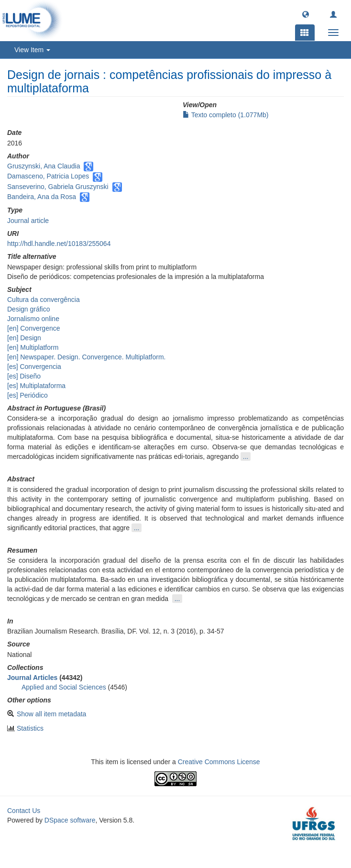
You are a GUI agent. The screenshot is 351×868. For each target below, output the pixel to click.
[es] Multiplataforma (36, 386)
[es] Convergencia (34, 367)
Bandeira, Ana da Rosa (42, 197)
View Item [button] (32, 50)
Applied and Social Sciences (64, 687)
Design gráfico (29, 309)
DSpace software (70, 820)
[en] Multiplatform (33, 347)
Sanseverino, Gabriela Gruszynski (58, 187)
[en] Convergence (34, 328)
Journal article (28, 221)
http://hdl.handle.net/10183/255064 (59, 244)
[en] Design (24, 338)
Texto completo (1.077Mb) (226, 115)
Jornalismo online (33, 319)
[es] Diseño (24, 376)
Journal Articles (32, 678)
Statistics (30, 728)
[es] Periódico (27, 395)
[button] (306, 14)
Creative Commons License (219, 762)
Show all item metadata (52, 714)
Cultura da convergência (44, 300)
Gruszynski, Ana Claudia (44, 166)
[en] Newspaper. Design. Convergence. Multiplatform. (87, 357)
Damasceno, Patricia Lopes (48, 176)
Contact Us (24, 811)
